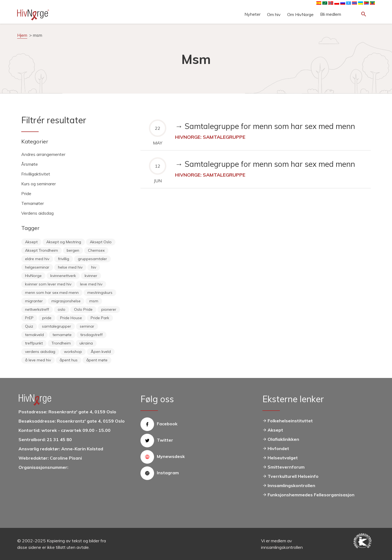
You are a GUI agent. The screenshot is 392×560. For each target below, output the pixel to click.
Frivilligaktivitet (36, 174)
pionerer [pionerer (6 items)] (109, 309)
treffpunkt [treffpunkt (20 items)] (34, 343)
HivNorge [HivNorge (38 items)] (33, 276)
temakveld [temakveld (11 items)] (34, 335)
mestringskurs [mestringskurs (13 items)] (100, 293)
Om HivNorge (300, 14)
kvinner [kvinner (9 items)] (91, 276)
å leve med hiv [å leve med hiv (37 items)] (38, 360)
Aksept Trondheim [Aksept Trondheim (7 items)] (42, 250)
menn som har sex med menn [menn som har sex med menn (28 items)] (52, 293)
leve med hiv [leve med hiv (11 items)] (91, 284)
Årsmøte (30, 164)
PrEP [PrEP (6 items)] (29, 318)
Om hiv (274, 14)
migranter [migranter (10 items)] (34, 301)
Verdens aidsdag (37, 213)
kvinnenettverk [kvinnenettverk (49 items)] (63, 276)
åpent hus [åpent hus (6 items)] (69, 360)
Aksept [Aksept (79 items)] (31, 242)
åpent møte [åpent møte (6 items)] (97, 360)
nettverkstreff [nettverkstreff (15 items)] (37, 309)
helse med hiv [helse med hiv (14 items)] (70, 267)
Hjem (22, 35)
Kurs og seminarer (39, 184)
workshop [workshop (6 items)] (73, 352)
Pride (26, 193)
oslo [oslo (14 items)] (62, 309)
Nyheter (252, 14)
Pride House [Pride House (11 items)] (71, 318)
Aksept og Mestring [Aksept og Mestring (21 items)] (64, 242)
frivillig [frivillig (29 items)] (64, 259)
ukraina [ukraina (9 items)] (86, 343)
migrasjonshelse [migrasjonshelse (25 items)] (66, 301)
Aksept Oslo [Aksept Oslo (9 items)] (101, 242)
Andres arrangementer (43, 154)
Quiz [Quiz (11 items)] (29, 326)
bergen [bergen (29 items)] (73, 250)
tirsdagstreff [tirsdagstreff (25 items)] (91, 335)
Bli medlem (331, 14)
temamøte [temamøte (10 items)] (62, 335)
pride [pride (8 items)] (47, 318)
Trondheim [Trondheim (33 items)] (61, 343)
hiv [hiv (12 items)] (94, 267)
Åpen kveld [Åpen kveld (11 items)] (101, 352)
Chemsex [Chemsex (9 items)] (96, 250)
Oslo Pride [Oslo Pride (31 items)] (83, 309)
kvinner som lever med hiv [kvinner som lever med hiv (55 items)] (48, 284)
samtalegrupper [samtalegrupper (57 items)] (56, 326)
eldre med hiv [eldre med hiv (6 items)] (37, 259)
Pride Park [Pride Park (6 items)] (100, 318)
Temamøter (33, 203)
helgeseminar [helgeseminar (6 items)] (37, 267)
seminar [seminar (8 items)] (87, 326)
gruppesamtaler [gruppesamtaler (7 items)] (92, 259)
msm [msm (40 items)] (94, 301)
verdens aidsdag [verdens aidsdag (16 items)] (40, 352)
